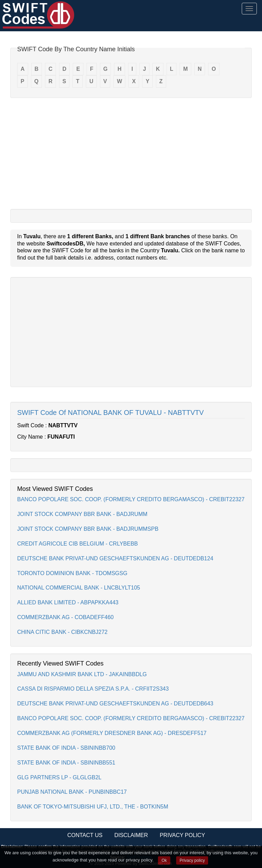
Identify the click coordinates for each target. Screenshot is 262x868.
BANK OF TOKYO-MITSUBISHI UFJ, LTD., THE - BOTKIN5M (93, 807)
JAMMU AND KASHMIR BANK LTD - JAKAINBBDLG (82, 674)
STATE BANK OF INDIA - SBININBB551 (66, 763)
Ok (164, 860)
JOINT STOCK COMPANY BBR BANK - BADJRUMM (82, 514)
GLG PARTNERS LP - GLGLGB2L (59, 777)
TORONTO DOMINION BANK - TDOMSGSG (72, 573)
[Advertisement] (131, 153)
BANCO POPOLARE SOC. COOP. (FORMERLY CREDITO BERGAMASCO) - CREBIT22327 (131, 499)
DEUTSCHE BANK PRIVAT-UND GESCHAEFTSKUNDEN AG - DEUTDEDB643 (115, 704)
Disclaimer (131, 835)
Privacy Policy (182, 835)
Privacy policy (192, 860)
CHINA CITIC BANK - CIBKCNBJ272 (62, 632)
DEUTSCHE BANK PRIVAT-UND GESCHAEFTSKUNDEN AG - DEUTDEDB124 (115, 558)
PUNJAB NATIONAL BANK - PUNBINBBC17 (72, 792)
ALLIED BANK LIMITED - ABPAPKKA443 (68, 602)
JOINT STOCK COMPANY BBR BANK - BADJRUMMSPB (88, 529)
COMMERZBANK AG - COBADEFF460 (65, 617)
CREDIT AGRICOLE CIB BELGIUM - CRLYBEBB (78, 544)
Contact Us (85, 835)
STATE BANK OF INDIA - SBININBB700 (66, 748)
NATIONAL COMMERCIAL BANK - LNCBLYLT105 (79, 588)
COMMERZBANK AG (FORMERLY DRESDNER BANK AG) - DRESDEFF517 (112, 733)
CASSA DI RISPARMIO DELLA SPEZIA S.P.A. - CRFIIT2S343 (93, 689)
